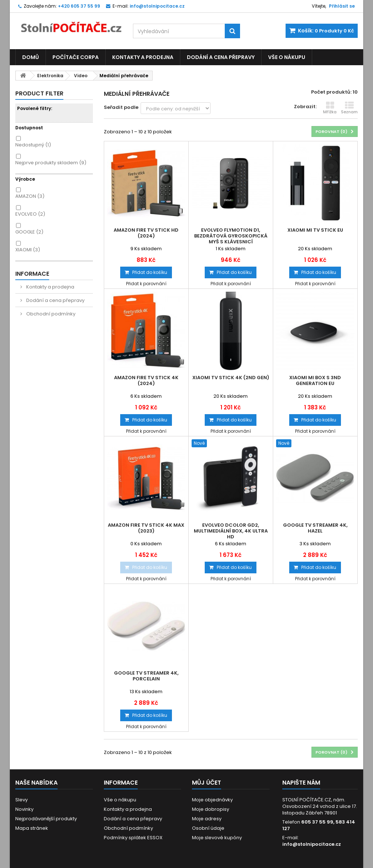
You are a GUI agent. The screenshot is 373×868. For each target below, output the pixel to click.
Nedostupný (33, 145)
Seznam (349, 108)
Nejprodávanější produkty (46, 819)
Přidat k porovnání (146, 284)
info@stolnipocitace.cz (312, 844)
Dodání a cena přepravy (221, 57)
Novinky (24, 809)
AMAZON (30, 196)
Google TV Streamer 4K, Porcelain (146, 676)
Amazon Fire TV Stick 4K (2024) (146, 381)
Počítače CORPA (76, 57)
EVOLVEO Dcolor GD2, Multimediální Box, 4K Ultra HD (231, 531)
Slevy (21, 800)
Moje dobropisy (211, 809)
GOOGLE (29, 232)
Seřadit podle (121, 107)
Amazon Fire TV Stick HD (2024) (146, 233)
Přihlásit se (342, 6)
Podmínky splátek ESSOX (133, 838)
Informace (32, 274)
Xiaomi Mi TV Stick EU (315, 230)
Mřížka (330, 108)
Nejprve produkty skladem (51, 163)
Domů (31, 57)
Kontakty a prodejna (143, 57)
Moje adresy (207, 819)
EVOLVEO (30, 214)
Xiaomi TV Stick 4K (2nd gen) (231, 378)
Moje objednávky (212, 800)
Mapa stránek (32, 828)
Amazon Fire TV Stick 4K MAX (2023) (146, 528)
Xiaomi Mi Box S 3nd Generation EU (315, 381)
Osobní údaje (208, 828)
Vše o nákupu (287, 57)
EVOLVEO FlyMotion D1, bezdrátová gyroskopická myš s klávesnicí (231, 236)
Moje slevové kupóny (217, 838)
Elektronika (50, 76)
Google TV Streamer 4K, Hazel (315, 528)
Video (81, 76)
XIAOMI (28, 250)
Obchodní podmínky (50, 314)
